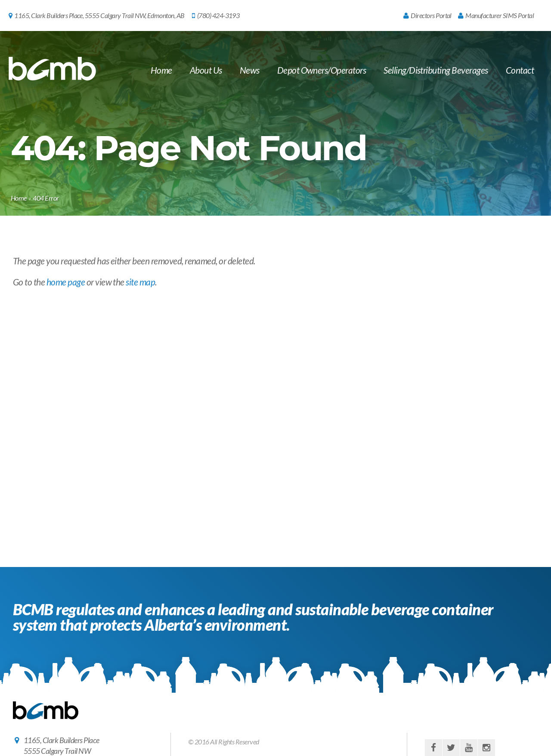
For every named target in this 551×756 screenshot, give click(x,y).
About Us (206, 70)
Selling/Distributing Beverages (436, 70)
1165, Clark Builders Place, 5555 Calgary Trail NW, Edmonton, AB (97, 15)
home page (66, 282)
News (250, 70)
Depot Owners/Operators (322, 70)
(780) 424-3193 (216, 15)
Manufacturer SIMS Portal (496, 15)
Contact (520, 70)
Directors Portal (427, 15)
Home (161, 70)
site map (140, 282)
